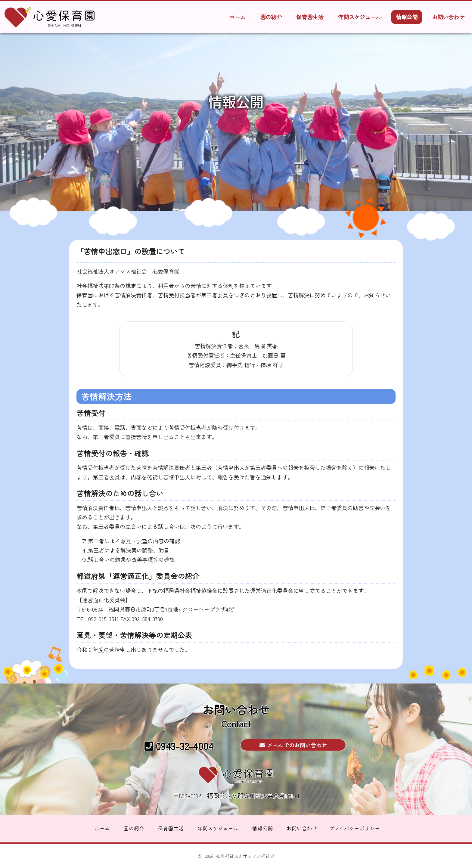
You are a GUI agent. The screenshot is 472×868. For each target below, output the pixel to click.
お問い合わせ (448, 17)
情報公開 (407, 17)
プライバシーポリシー (354, 829)
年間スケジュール (360, 17)
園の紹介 (271, 17)
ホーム (238, 17)
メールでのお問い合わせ (293, 745)
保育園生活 (310, 17)
